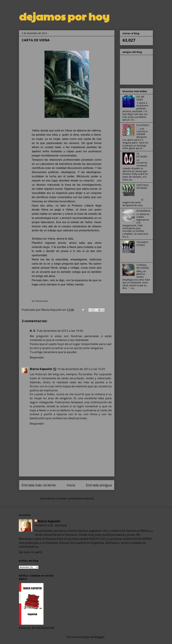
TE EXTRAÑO (142, 155)
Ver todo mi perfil (30, 552)
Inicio (71, 485)
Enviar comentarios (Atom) (76, 498)
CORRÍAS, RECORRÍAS (143, 266)
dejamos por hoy (64, 16)
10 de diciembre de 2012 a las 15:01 (81, 369)
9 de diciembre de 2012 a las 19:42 (60, 331)
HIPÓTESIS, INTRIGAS (143, 187)
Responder (37, 357)
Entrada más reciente (39, 485)
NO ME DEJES (140, 98)
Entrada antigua (99, 485)
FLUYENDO (143, 125)
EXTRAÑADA (143, 211)
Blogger (99, 637)
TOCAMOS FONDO (142, 244)
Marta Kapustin (41, 369)
